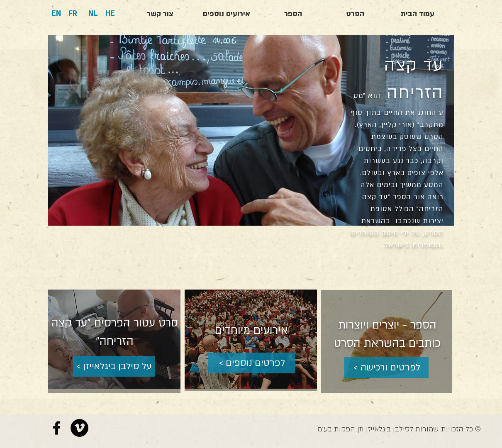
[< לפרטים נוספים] (252, 363)
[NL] (93, 14)
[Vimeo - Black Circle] (79, 428)
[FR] (73, 14)
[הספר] (293, 14)
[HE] (110, 14)
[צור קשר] (160, 14)
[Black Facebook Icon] (57, 428)
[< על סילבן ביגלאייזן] (114, 366)
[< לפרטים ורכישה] (386, 368)
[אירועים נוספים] (227, 14)
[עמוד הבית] (417, 14)
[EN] (56, 14)
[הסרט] (355, 14)
